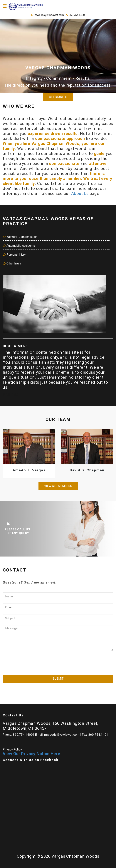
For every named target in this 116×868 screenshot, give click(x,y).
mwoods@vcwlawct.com (48, 15)
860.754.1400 (75, 15)
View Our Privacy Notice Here (32, 754)
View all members (58, 486)
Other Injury (12, 263)
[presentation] (31, 661)
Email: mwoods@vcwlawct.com (57, 735)
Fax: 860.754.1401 (95, 735)
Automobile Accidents (19, 246)
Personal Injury (14, 255)
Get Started (58, 97)
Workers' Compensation (20, 237)
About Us (80, 193)
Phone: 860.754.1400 (18, 735)
